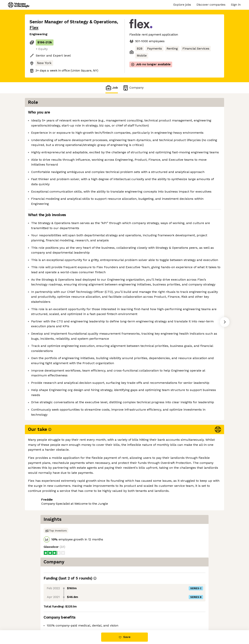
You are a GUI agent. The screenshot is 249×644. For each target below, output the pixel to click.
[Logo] (19, 5)
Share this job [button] (40, 614)
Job (112, 88)
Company (133, 88)
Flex (34, 28)
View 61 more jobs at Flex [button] (76, 614)
